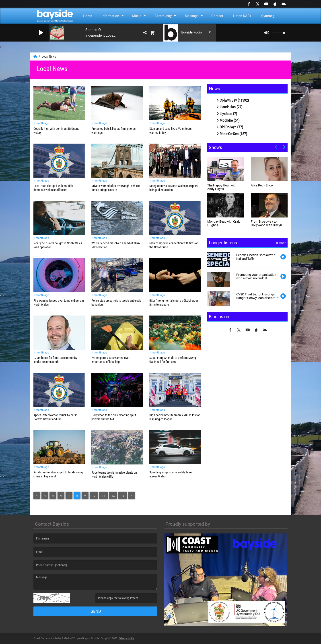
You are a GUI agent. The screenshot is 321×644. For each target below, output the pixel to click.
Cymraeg (268, 16)
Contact (217, 16)
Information (110, 16)
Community (163, 16)
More (281, 243)
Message (192, 16)
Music (137, 16)
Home (87, 16)
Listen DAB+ (242, 16)
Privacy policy (126, 638)
